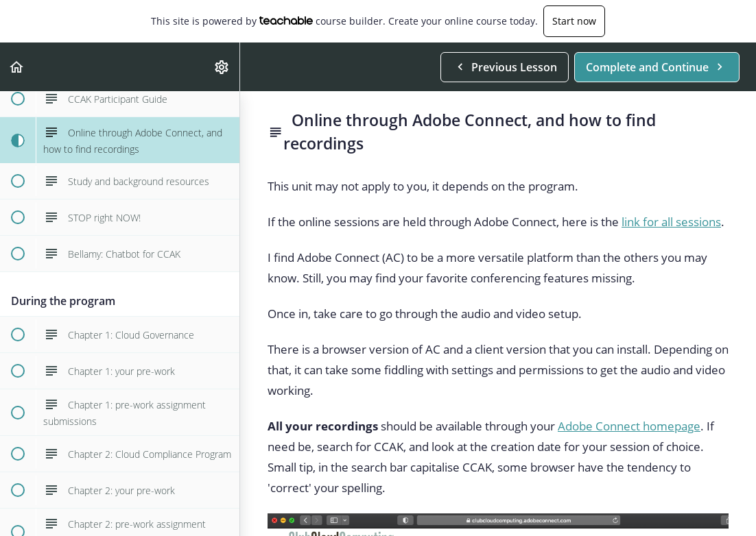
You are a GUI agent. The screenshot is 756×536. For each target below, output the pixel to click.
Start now (574, 21)
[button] (17, 67)
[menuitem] (222, 67)
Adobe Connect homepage (629, 426)
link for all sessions (671, 222)
